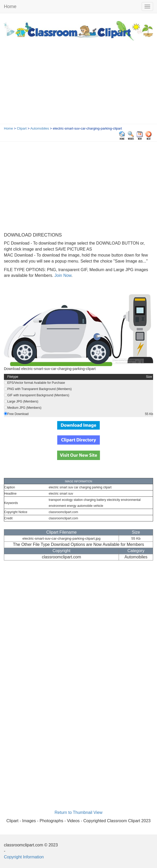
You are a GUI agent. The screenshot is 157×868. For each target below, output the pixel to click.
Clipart (22, 128)
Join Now (62, 275)
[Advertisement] (78, 85)
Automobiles (40, 128)
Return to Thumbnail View (78, 812)
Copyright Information (24, 857)
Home (10, 7)
